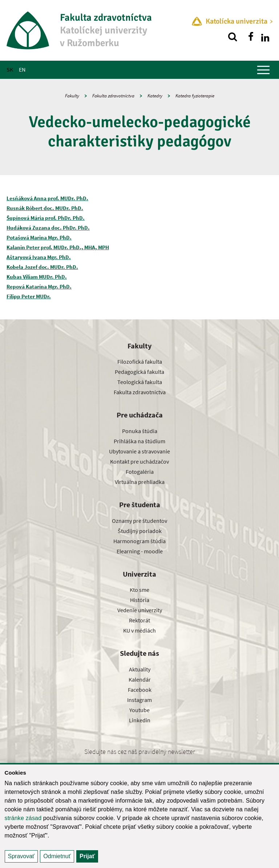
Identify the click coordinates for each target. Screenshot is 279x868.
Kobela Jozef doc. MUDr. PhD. (42, 267)
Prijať (87, 856)
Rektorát (139, 620)
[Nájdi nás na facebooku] (251, 37)
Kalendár (140, 679)
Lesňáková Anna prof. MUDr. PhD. (47, 198)
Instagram (139, 700)
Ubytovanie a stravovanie (139, 451)
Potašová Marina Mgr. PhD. (39, 237)
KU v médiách (139, 630)
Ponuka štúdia (140, 431)
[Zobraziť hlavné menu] (263, 70)
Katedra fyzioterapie (195, 96)
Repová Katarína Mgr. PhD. (39, 286)
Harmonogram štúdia (139, 541)
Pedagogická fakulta (139, 372)
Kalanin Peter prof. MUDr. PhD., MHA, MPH (58, 247)
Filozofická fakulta (140, 362)
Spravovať (21, 856)
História (140, 600)
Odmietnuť (57, 856)
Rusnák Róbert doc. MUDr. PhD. (45, 208)
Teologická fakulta (140, 382)
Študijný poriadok (140, 531)
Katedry (155, 96)
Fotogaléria (140, 472)
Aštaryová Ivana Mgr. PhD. (39, 257)
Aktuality (140, 669)
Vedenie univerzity (140, 610)
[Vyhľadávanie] (232, 37)
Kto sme (139, 590)
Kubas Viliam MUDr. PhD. (37, 277)
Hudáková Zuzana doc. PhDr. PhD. (48, 228)
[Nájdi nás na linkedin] (265, 37)
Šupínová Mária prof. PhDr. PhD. (46, 218)
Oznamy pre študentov (139, 521)
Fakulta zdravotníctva (113, 96)
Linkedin (140, 720)
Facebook (140, 690)
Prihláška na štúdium (139, 441)
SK (10, 69)
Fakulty (72, 96)
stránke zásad (23, 818)
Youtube (139, 710)
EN (22, 69)
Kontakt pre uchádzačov (139, 461)
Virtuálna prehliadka (140, 482)
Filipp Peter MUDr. (29, 296)
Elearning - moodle (140, 551)
